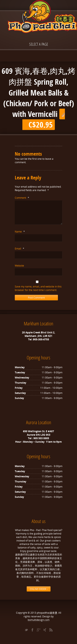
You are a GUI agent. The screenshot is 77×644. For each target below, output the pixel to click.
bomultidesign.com (39, 620)
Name (20, 232)
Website (19, 266)
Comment (22, 198)
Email (20, 249)
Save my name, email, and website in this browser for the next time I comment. (38, 288)
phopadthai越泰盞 (47, 613)
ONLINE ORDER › (39, 589)
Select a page (39, 44)
